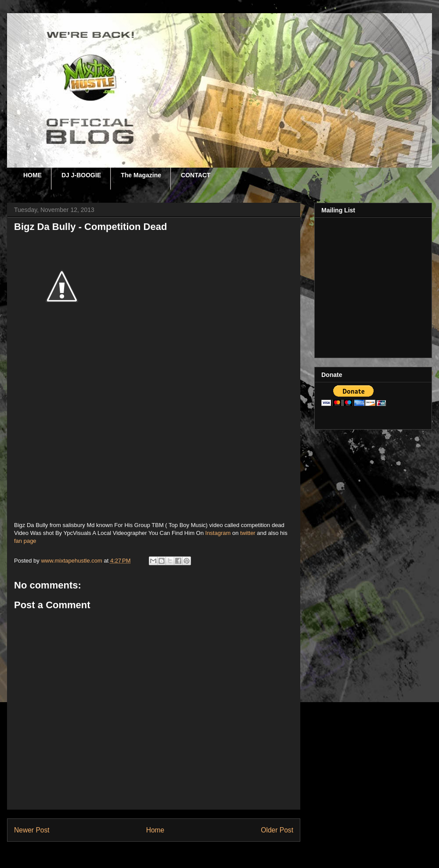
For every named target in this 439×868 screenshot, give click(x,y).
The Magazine (141, 175)
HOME (32, 175)
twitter (248, 533)
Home (155, 830)
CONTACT (196, 175)
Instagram (218, 533)
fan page (25, 541)
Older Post (277, 830)
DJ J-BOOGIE (81, 175)
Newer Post (32, 830)
